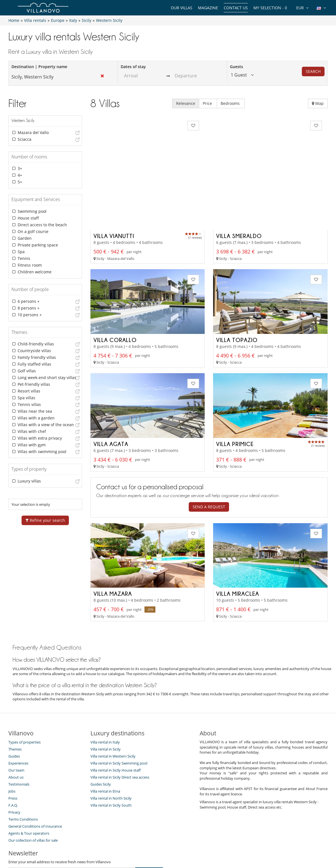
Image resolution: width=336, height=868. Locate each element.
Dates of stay (133, 67)
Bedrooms (231, 103)
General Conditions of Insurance (35, 776)
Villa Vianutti (114, 186)
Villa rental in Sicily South (111, 755)
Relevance (186, 103)
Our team (16, 720)
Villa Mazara (113, 544)
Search (313, 71)
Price (208, 103)
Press (13, 748)
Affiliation (188, 843)
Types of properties (25, 692)
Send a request (209, 457)
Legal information (220, 843)
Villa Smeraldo (239, 186)
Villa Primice (235, 394)
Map (318, 103)
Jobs (12, 741)
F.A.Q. (13, 755)
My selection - (270, 8)
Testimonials (19, 734)
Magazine (208, 8)
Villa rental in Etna (105, 741)
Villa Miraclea (238, 544)
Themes (15, 699)
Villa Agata (111, 394)
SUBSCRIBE (150, 822)
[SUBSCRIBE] (72, 822)
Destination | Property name (39, 67)
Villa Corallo (115, 290)
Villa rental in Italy (105, 692)
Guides (14, 706)
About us (16, 727)
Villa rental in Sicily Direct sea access (120, 727)
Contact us (236, 8)
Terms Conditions (23, 769)
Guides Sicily (101, 734)
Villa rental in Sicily (106, 699)
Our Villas (182, 8)
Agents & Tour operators (29, 783)
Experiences (18, 713)
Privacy (14, 762)
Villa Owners (138, 843)
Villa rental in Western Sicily (113, 706)
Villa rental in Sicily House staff (116, 720)
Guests (236, 67)
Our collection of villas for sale (33, 790)
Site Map (164, 843)
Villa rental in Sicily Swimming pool (119, 713)
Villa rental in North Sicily (111, 748)
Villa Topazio (237, 290)
